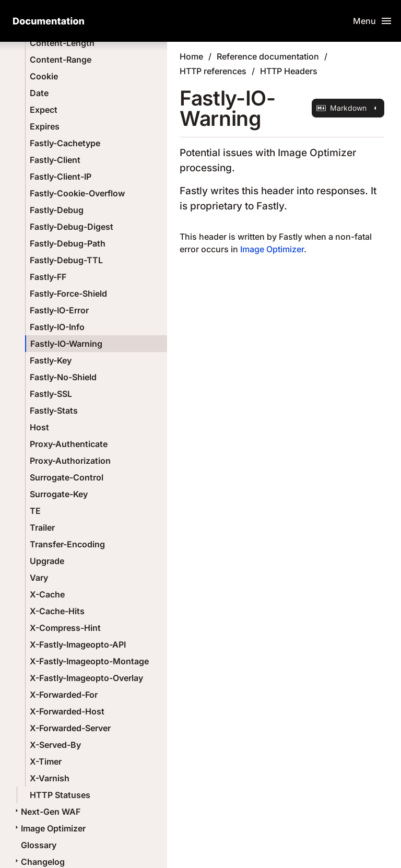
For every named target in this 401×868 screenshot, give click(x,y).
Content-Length (62, 43)
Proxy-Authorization (70, 461)
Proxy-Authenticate (69, 444)
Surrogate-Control (67, 477)
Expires (45, 126)
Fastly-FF (48, 277)
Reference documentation (268, 56)
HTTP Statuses (60, 795)
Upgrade (47, 561)
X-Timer (46, 761)
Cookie (44, 76)
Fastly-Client (55, 160)
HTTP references (213, 71)
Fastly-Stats (54, 410)
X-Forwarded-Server (70, 728)
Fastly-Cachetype (65, 143)
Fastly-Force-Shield (68, 294)
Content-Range (61, 60)
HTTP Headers (289, 71)
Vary (39, 578)
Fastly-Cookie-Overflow (77, 193)
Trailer (42, 527)
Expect (44, 110)
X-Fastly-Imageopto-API (78, 644)
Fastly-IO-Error (59, 310)
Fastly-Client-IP (61, 177)
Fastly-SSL (51, 394)
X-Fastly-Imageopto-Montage (89, 661)
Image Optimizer (49, 828)
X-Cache (47, 594)
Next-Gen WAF (46, 812)
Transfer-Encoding (67, 544)
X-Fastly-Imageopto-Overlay (86, 678)
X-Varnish (50, 778)
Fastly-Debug (57, 210)
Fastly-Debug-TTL (66, 260)
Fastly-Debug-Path (68, 243)
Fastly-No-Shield (63, 377)
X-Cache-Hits (57, 611)
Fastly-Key (51, 360)
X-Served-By (55, 745)
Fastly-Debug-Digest (72, 227)
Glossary (39, 845)
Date (39, 93)
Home (191, 56)
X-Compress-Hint (65, 628)
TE (35, 511)
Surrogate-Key (59, 494)
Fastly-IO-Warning (66, 344)
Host (39, 427)
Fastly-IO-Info (57, 327)
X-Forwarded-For (64, 695)
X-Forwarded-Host (67, 711)
